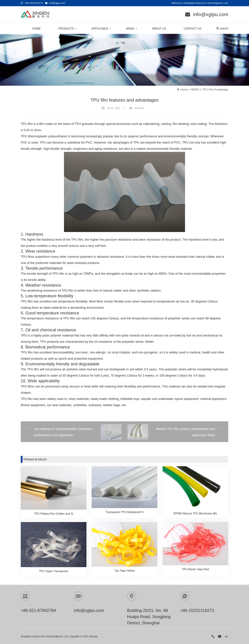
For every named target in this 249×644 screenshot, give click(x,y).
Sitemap (93, 636)
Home (184, 90)
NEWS (195, 90)
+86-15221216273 (34, 3)
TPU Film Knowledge (215, 90)
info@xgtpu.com (57, 3)
